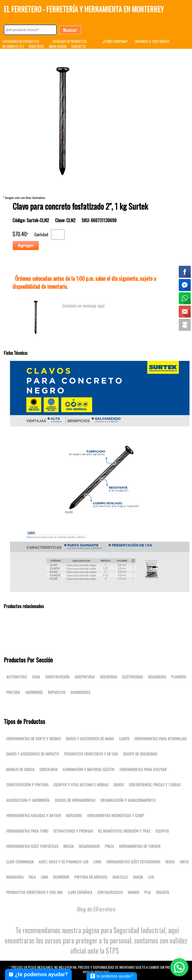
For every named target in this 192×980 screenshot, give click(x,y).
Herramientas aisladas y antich (33, 815)
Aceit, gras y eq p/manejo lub (63, 862)
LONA (97, 862)
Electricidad (132, 677)
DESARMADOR (89, 846)
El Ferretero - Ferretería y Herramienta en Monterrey (84, 9)
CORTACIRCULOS (110, 892)
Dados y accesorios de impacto (33, 754)
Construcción (57, 677)
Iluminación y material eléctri (89, 769)
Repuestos (57, 692)
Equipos (162, 831)
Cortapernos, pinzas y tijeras (155, 785)
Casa (36, 677)
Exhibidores (80, 692)
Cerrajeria (49, 769)
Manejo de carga (20, 769)
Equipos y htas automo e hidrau (81, 785)
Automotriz (17, 677)
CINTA (184, 862)
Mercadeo (74, 815)
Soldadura (157, 677)
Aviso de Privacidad (96, 972)
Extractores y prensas (73, 831)
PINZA (109, 846)
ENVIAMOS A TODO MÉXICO (152, 41)
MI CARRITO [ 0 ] (13, 46)
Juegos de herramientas (75, 800)
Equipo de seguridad (140, 754)
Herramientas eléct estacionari (133, 862)
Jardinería (34, 692)
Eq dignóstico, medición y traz (124, 831)
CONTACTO (79, 46)
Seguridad (108, 677)
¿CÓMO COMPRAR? (115, 41)
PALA (32, 877)
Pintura (13, 692)
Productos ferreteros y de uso (91, 754)
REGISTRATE (36, 46)
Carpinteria (85, 677)
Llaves (124, 739)
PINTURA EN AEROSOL (91, 877)
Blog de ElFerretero (96, 909)
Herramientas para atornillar (160, 739)
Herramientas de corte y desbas (33, 739)
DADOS (119, 785)
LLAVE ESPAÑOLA (80, 892)
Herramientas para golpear (143, 769)
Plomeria (179, 677)
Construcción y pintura (27, 785)
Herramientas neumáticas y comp (115, 815)
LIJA (151, 877)
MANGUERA (15, 877)
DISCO (170, 862)
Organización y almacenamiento (128, 800)
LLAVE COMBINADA (20, 862)
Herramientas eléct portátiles (32, 846)
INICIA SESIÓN (58, 46)
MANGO (133, 892)
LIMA (44, 877)
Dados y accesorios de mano (90, 739)
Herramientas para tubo (27, 831)
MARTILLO (120, 877)
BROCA (68, 846)
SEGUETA (162, 892)
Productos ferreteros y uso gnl (34, 892)
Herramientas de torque (140, 846)
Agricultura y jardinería (28, 800)
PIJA (147, 892)
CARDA (138, 877)
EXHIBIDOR (61, 877)
